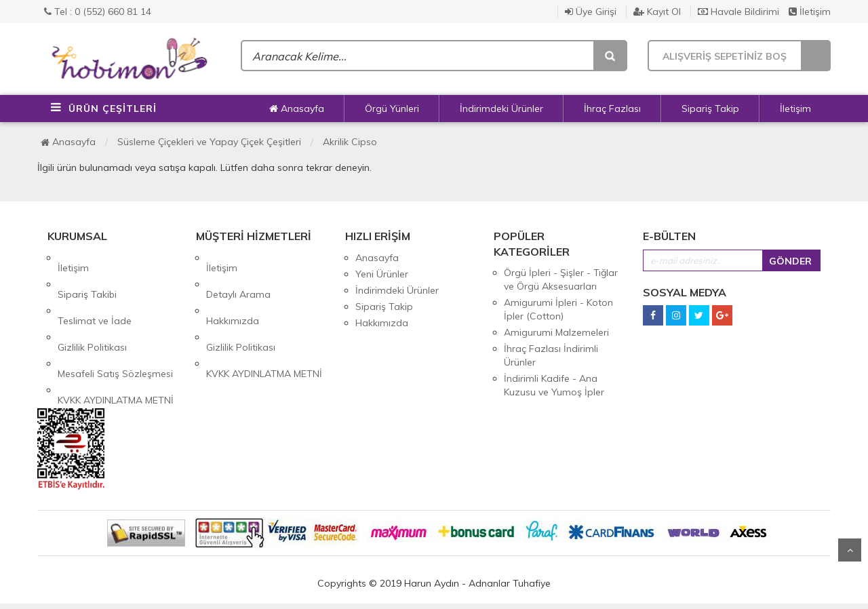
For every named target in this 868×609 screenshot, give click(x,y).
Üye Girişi (591, 12)
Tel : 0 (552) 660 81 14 (98, 12)
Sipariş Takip (710, 109)
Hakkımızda (233, 290)
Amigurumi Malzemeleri (556, 332)
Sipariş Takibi (87, 274)
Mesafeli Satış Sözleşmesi (115, 323)
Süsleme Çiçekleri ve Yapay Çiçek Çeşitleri (209, 142)
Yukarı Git (850, 550)
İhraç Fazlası (612, 109)
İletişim (810, 12)
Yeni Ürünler (382, 274)
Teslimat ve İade (95, 290)
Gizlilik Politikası (92, 307)
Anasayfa (297, 109)
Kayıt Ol (657, 12)
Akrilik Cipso (350, 142)
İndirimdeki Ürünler (501, 109)
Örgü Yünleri (392, 109)
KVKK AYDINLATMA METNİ (116, 339)
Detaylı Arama (238, 274)
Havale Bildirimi (738, 12)
